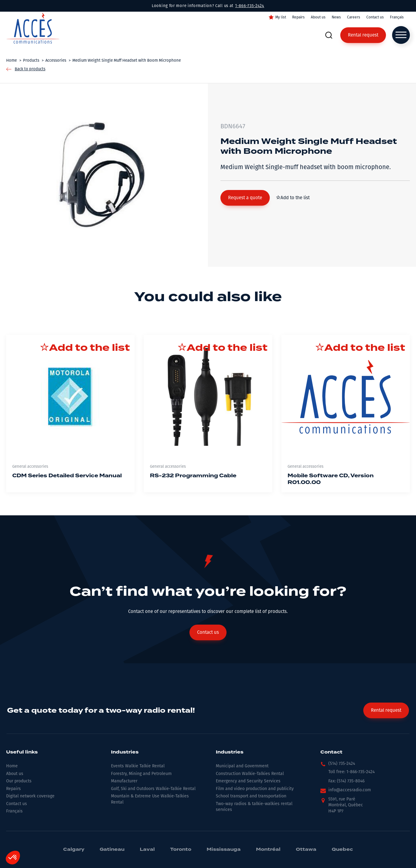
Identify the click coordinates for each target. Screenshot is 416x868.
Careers (354, 17)
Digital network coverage (30, 796)
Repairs (298, 17)
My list (281, 17)
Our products (19, 781)
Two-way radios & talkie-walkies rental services (254, 807)
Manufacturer (124, 781)
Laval (147, 850)
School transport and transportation (251, 796)
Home (12, 766)
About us (318, 17)
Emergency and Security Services (248, 781)
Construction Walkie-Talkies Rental (250, 774)
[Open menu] (401, 35)
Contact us (375, 17)
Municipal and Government (242, 766)
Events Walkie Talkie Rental (138, 766)
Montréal (268, 850)
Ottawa (306, 850)
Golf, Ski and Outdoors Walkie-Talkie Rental (153, 789)
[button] (245, 198)
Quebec (342, 850)
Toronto (181, 850)
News (336, 17)
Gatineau (112, 850)
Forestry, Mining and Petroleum (141, 774)
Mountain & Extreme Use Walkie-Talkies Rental (150, 799)
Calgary (74, 850)
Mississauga (224, 850)
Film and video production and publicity (255, 789)
